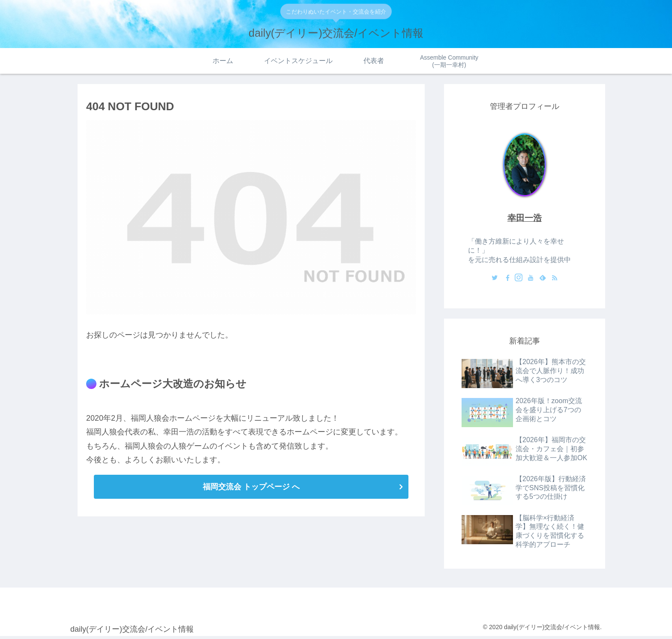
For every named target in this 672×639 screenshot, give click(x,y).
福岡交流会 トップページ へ (251, 488)
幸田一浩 (525, 220)
